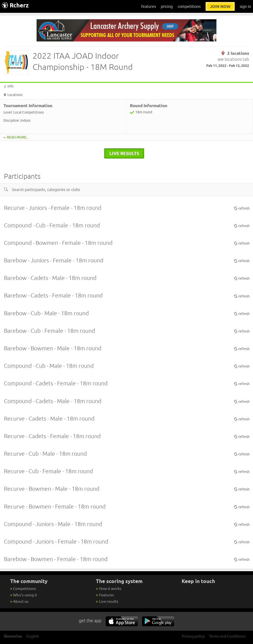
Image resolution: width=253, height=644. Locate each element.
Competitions (23, 589)
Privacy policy (193, 636)
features (148, 6)
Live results (107, 601)
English (33, 636)
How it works (108, 589)
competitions (189, 6)
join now (220, 6)
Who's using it (24, 595)
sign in (245, 6)
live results (124, 153)
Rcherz (15, 5)
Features (105, 595)
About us (19, 601)
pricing (167, 6)
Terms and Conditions (227, 636)
